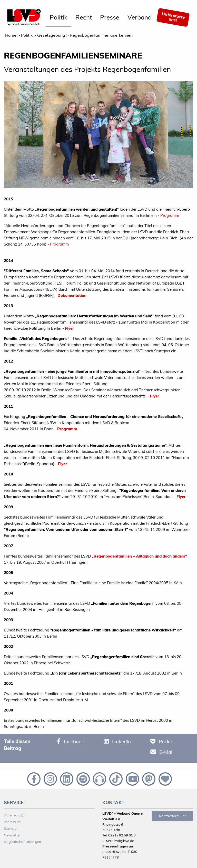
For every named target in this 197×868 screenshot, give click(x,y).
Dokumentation (72, 295)
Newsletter (12, 835)
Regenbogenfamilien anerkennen (101, 35)
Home (11, 35)
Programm (170, 215)
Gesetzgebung (51, 35)
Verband (140, 17)
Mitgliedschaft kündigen (22, 842)
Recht (84, 17)
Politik (58, 17)
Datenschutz (14, 815)
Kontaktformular (172, 816)
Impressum (12, 822)
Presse (110, 17)
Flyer (69, 328)
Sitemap (10, 828)
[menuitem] (58, 17)
